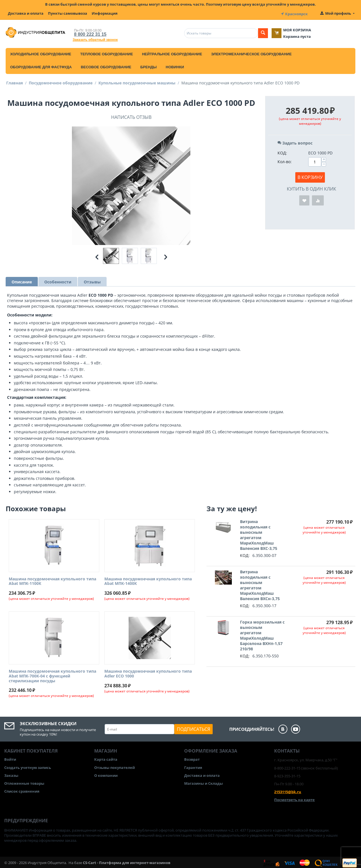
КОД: (282, 151)
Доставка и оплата (26, 13)
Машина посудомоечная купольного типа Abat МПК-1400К (148, 580)
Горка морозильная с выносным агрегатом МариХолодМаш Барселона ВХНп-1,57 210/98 (262, 634)
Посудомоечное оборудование (61, 81)
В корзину (310, 176)
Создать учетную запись (28, 766)
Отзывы (92, 280)
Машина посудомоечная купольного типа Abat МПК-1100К (52, 580)
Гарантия (193, 766)
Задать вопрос (295, 142)
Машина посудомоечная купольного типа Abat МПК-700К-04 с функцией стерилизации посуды (52, 675)
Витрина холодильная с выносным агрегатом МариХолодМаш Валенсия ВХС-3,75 (259, 534)
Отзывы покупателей (115, 766)
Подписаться (193, 728)
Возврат (192, 758)
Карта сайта (106, 758)
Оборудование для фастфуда (41, 66)
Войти (10, 758)
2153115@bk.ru (288, 790)
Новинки (175, 66)
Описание (22, 280)
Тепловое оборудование (106, 53)
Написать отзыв (131, 116)
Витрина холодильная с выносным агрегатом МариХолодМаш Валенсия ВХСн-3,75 (260, 584)
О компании (106, 774)
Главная (15, 81)
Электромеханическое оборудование (252, 53)
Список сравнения (22, 790)
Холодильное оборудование (41, 53)
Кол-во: (285, 160)
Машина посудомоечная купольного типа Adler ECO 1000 (148, 672)
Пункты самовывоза (68, 13)
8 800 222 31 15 (87, 33)
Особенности (58, 280)
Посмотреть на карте (294, 799)
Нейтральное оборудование (172, 53)
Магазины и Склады (203, 782)
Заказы (11, 774)
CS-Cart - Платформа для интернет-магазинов (127, 861)
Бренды (148, 66)
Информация (105, 13)
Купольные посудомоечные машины (137, 81)
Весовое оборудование (106, 66)
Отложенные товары (24, 782)
